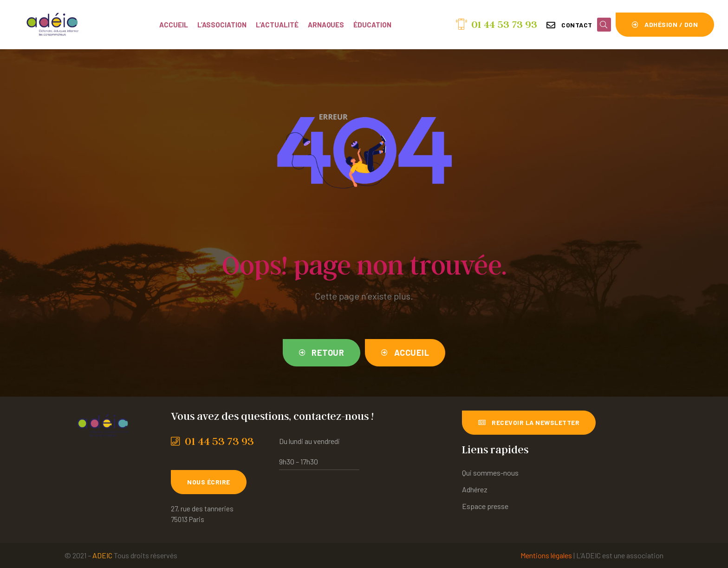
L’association (222, 25)
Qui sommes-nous (490, 473)
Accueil (174, 25)
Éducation (372, 25)
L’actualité (277, 25)
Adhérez (475, 489)
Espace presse (485, 506)
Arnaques (326, 25)
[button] (569, 25)
